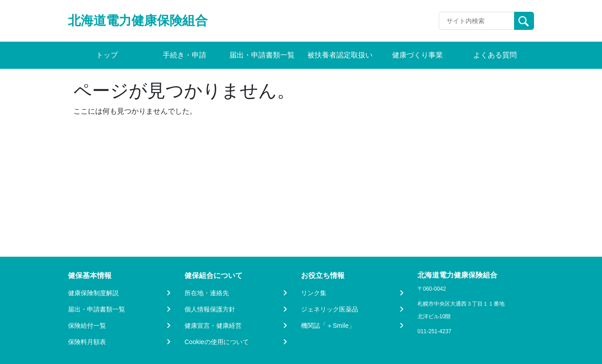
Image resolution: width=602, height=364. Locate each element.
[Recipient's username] (477, 21)
